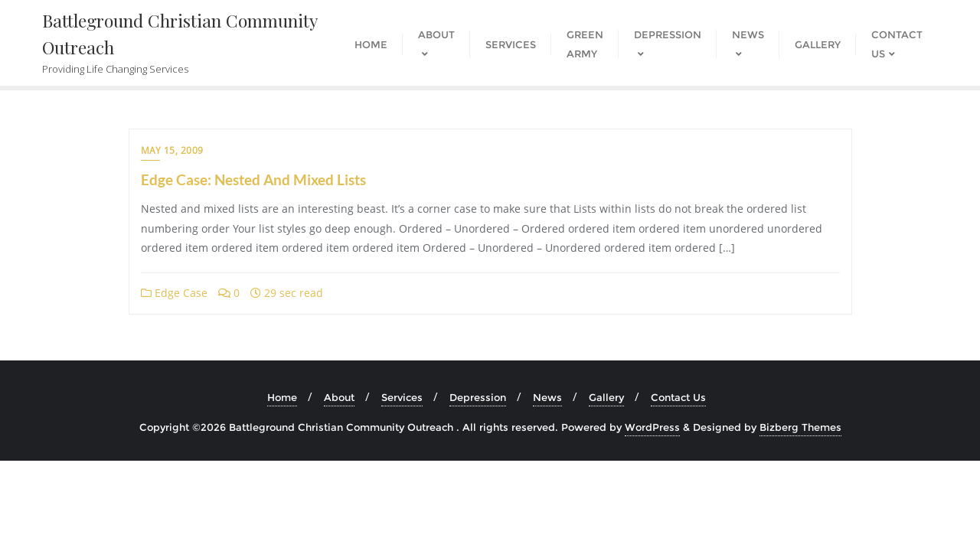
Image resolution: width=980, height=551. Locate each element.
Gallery (606, 397)
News (547, 397)
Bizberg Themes (800, 427)
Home (282, 397)
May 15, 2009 (172, 150)
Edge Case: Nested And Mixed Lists (253, 179)
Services (402, 397)
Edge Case (174, 293)
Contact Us (678, 397)
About (339, 397)
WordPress (652, 427)
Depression (478, 397)
